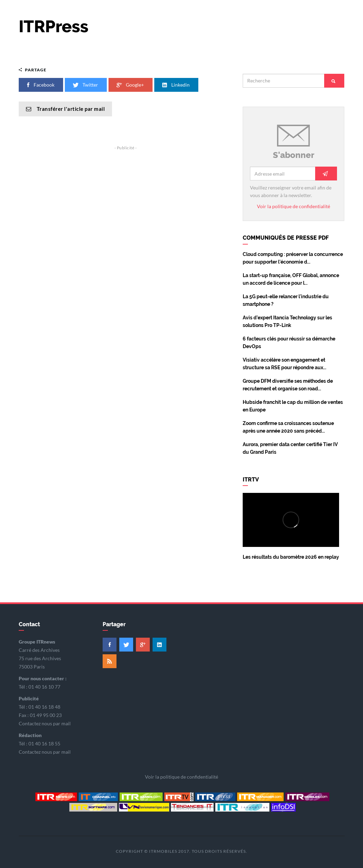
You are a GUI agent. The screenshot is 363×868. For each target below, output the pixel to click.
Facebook (41, 85)
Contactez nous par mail (45, 723)
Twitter (86, 85)
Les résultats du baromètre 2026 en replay (291, 557)
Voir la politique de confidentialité (293, 206)
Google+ (131, 85)
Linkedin (176, 85)
